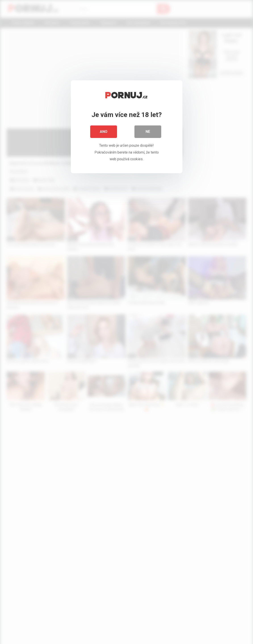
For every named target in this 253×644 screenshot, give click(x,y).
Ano (104, 132)
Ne (148, 132)
